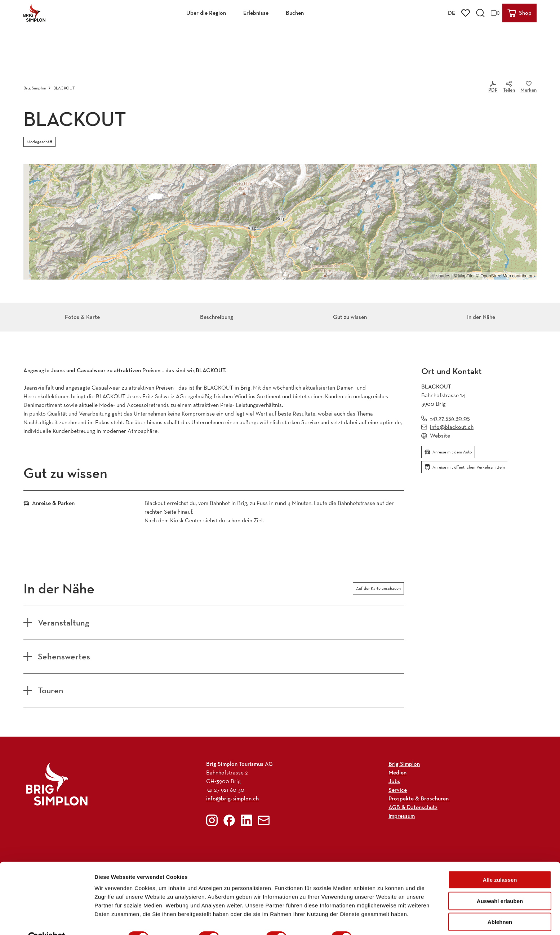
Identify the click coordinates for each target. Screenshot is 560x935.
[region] (280, 222)
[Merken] (528, 88)
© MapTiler (464, 276)
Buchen (295, 13)
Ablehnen (500, 905)
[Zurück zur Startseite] (34, 13)
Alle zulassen (500, 863)
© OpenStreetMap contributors (505, 276)
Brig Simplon (35, 88)
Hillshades (440, 276)
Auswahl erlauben (500, 884)
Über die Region (206, 13)
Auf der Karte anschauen (378, 588)
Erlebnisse (256, 13)
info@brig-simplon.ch (232, 798)
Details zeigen (383, 921)
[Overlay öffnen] (480, 13)
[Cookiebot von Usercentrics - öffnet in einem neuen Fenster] (47, 921)
